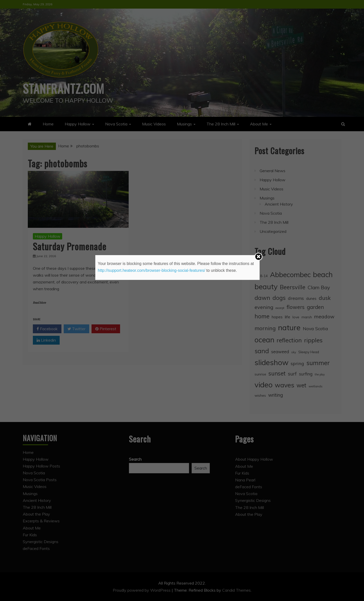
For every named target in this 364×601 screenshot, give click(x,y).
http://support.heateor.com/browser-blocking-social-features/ (152, 270)
